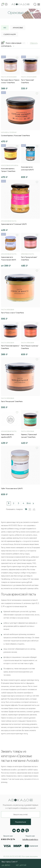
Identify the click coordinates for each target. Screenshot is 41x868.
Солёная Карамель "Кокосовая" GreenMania (15, 136)
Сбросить (34, 43)
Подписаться (20, 822)
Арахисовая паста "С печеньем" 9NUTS (14, 224)
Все (29, 503)
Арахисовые (18, 28)
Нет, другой (21, 865)
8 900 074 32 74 (8, 839)
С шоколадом (10, 34)
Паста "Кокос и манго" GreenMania (12, 313)
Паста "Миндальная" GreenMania (12, 401)
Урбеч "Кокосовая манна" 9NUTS (12, 488)
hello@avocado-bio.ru (30, 839)
